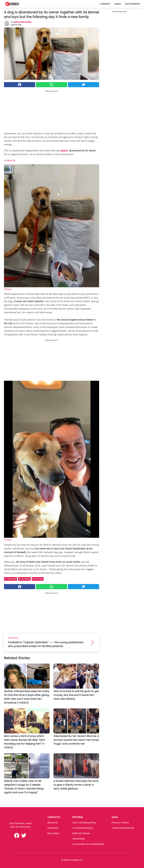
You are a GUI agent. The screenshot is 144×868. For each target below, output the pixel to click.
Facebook (8, 289)
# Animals (10, 579)
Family (118, 4)
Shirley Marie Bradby (22, 22)
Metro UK (11, 160)
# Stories (38, 579)
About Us (53, 823)
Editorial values (81, 833)
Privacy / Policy (120, 823)
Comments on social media (88, 844)
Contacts (53, 828)
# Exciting (24, 579)
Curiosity (105, 4)
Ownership (78, 839)
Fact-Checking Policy (84, 823)
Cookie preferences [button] (123, 828)
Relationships (132, 4)
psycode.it (53, 833)
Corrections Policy (83, 828)
